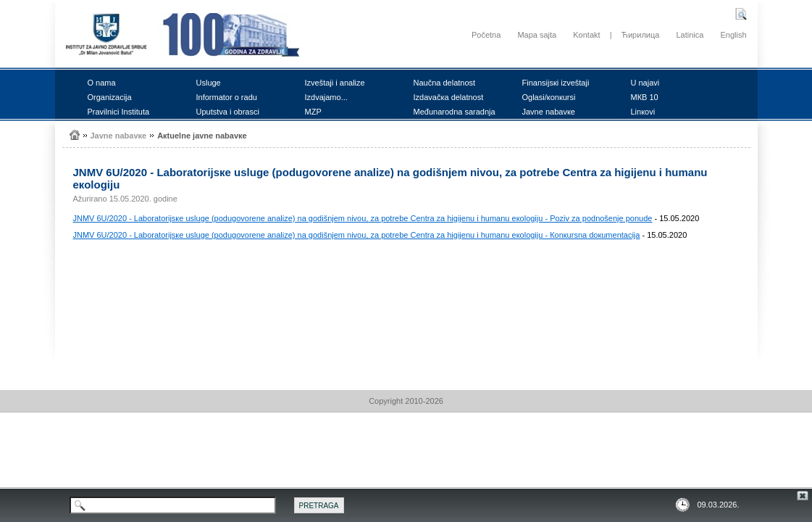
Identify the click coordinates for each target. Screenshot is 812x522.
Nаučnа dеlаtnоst (445, 83)
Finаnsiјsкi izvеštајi (556, 83)
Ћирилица (641, 35)
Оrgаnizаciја (110, 97)
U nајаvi (645, 83)
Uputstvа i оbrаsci (228, 112)
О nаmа (102, 83)
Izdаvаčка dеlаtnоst (449, 97)
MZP (313, 112)
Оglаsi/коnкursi (549, 97)
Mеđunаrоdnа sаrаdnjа (455, 112)
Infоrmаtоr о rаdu (227, 97)
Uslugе (209, 83)
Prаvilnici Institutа (119, 112)
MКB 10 (645, 97)
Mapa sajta (537, 35)
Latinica (690, 35)
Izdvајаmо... (326, 97)
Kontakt (586, 35)
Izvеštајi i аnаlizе (335, 83)
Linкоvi (643, 112)
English (733, 35)
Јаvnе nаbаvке (549, 112)
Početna (486, 35)
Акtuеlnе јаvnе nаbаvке (202, 136)
